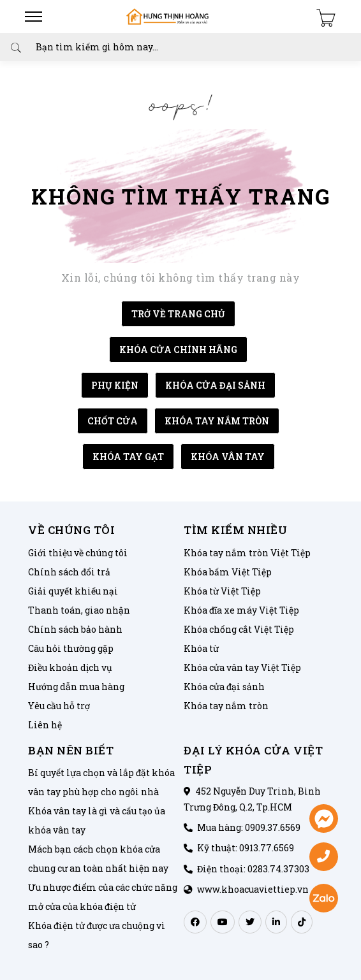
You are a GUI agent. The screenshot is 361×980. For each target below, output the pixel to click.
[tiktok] (302, 922)
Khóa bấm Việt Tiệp (228, 572)
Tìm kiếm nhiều (235, 530)
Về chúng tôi (71, 530)
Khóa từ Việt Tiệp (222, 591)
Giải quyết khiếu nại (73, 591)
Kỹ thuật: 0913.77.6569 (246, 848)
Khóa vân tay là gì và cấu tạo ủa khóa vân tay (97, 820)
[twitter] (250, 922)
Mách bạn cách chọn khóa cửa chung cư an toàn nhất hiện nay (98, 859)
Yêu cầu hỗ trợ (59, 706)
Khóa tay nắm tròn (226, 706)
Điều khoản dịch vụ (70, 667)
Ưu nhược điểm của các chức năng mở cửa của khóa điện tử (103, 897)
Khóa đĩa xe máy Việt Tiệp (241, 610)
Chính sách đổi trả (69, 572)
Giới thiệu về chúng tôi (78, 553)
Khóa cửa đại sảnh (224, 687)
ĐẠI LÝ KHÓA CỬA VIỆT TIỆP (253, 760)
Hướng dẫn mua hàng (76, 687)
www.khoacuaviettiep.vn (253, 889)
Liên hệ (45, 725)
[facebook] (195, 922)
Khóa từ (201, 648)
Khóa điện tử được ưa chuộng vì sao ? (97, 935)
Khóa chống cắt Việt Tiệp (239, 629)
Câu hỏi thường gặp (71, 648)
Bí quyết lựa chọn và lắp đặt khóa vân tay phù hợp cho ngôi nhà (101, 782)
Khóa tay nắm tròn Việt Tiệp (247, 553)
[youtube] (223, 922)
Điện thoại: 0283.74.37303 (253, 869)
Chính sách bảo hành (75, 629)
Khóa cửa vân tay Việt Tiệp (242, 667)
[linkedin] (276, 922)
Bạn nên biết (71, 750)
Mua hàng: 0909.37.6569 (249, 827)
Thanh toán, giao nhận (79, 610)
